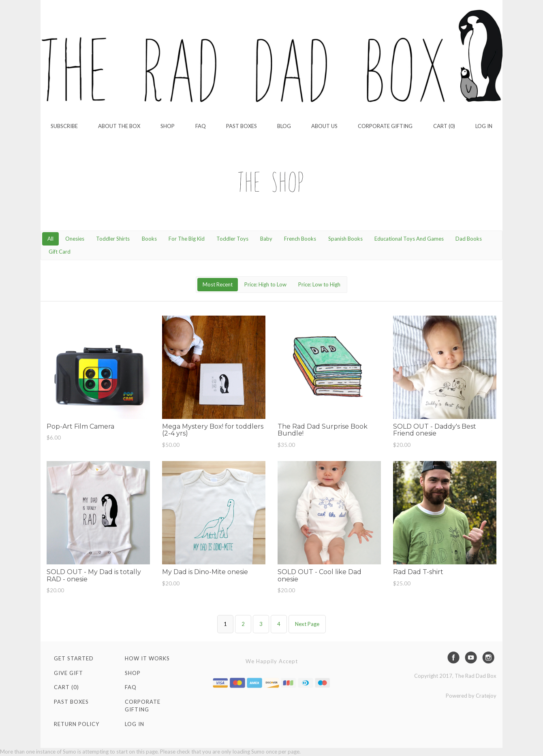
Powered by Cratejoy (471, 696)
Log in (484, 126)
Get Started (74, 658)
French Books (300, 239)
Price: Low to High (319, 284)
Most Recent (218, 284)
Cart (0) (444, 126)
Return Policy (77, 724)
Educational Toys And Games (409, 239)
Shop (168, 126)
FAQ (201, 126)
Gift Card (60, 252)
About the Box (119, 126)
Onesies (75, 239)
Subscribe (64, 126)
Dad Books (469, 239)
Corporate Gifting (385, 126)
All (50, 239)
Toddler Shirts (113, 239)
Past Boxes (242, 126)
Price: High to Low (265, 284)
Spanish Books (345, 239)
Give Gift (68, 673)
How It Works (147, 658)
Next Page (307, 624)
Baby (266, 239)
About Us (324, 126)
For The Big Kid (187, 239)
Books (149, 239)
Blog (284, 126)
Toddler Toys (232, 239)
